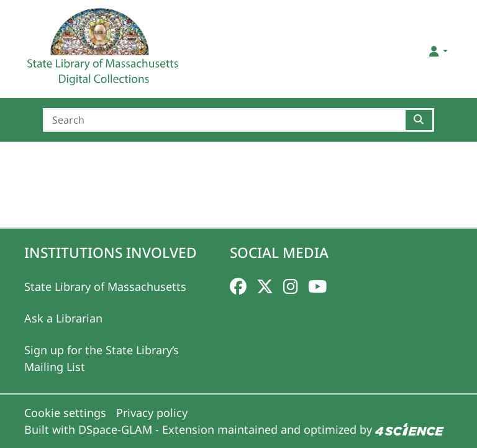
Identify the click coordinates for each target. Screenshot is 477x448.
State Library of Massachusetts (105, 286)
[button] (438, 51)
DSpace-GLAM (115, 429)
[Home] (104, 52)
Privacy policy (152, 413)
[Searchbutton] (420, 120)
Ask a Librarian (63, 318)
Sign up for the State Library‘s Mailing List (102, 358)
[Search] (224, 120)
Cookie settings (65, 413)
